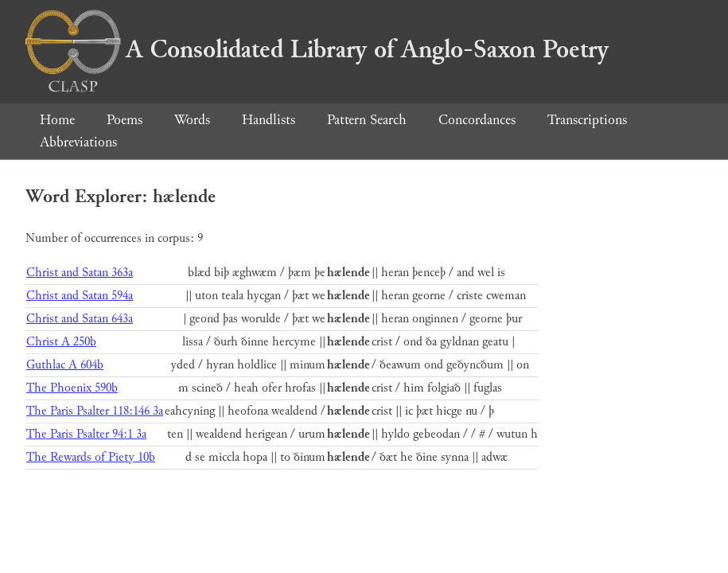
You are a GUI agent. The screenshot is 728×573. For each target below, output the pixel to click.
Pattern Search (367, 120)
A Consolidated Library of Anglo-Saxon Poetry (317, 49)
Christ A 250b (61, 342)
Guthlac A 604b (65, 365)
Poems (125, 120)
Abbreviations (78, 142)
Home (57, 120)
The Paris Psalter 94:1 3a (86, 434)
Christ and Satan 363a (80, 273)
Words (192, 120)
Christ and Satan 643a (80, 319)
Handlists (269, 120)
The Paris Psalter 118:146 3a (95, 411)
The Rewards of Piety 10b (91, 457)
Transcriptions (587, 120)
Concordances (477, 120)
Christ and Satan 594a (80, 296)
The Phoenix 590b (72, 388)
